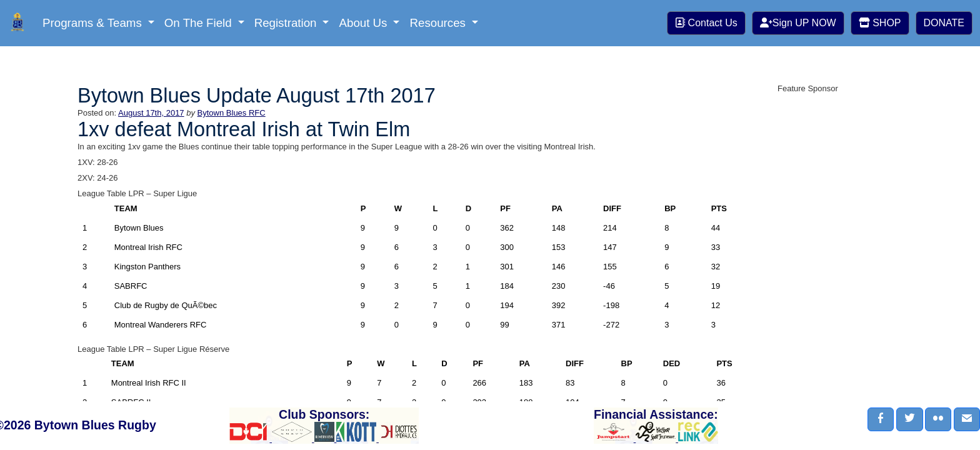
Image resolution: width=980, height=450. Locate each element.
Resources (439, 23)
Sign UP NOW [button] (798, 23)
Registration (287, 23)
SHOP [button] (880, 23)
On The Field (200, 23)
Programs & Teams (94, 23)
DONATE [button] (944, 23)
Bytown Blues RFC (232, 113)
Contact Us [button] (706, 23)
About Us (364, 23)
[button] (881, 419)
